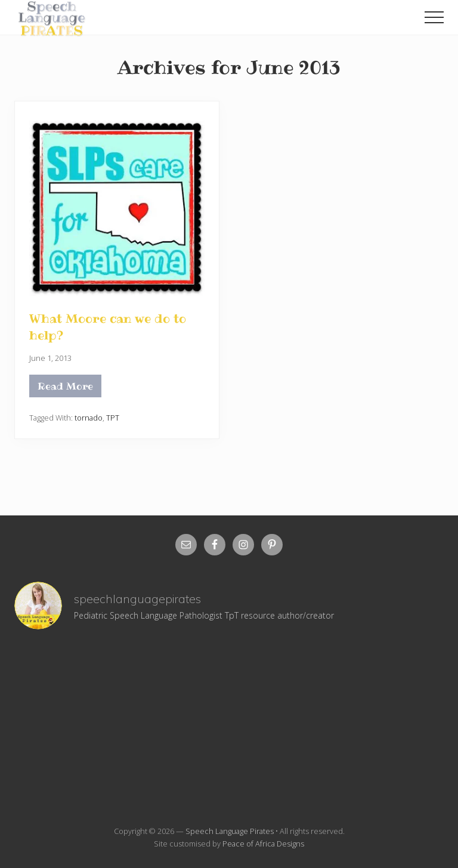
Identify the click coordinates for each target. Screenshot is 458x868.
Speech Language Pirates (230, 831)
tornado (89, 418)
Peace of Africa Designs (263, 844)
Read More (65, 388)
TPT (113, 418)
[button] (434, 17)
